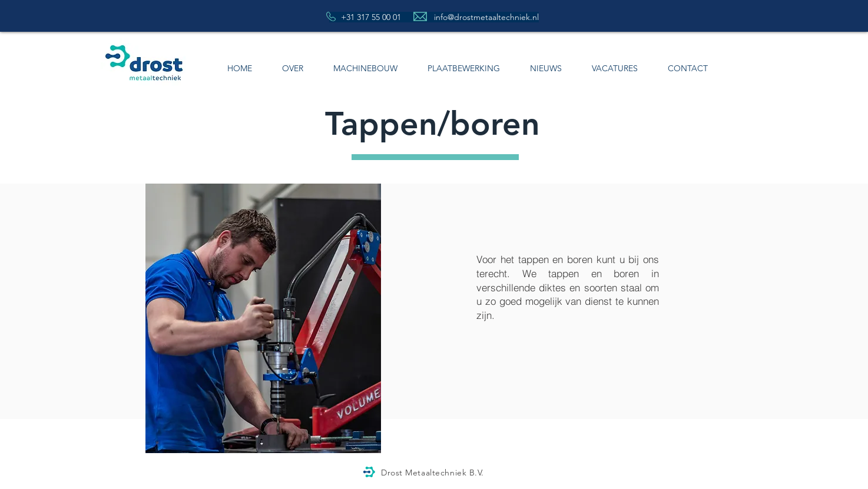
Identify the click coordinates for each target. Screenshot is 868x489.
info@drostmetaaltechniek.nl (486, 17)
